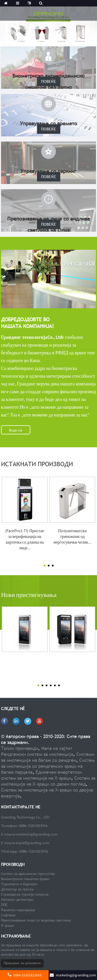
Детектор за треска (17, 889)
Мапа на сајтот (57, 748)
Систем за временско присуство (28, 874)
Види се (16, 430)
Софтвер (8, 915)
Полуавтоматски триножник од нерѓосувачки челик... (72, 536)
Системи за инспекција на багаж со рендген (48, 757)
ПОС (4, 905)
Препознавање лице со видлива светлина (36, 920)
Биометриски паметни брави (25, 879)
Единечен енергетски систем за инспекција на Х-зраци (42, 775)
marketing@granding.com (37, 834)
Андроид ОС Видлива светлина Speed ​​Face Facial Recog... (25, 666)
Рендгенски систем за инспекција (37, 754)
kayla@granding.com (33, 843)
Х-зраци (8, 925)
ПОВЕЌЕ (49, 81)
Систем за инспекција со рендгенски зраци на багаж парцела (48, 766)
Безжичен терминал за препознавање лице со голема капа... (72, 666)
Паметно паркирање (18, 910)
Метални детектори (17, 899)
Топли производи (20, 748)
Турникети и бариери (19, 884)
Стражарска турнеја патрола (25, 894)
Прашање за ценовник (22, 963)
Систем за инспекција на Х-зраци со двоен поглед (48, 781)
